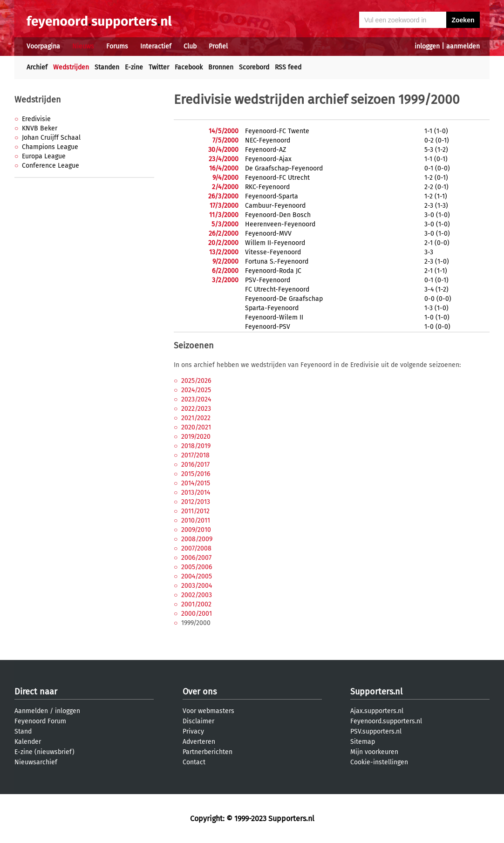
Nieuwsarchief (36, 762)
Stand (23, 731)
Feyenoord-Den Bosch (278, 215)
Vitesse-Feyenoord (273, 252)
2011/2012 (195, 511)
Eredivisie (36, 119)
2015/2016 (196, 474)
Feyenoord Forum (40, 721)
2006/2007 (196, 558)
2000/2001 (197, 614)
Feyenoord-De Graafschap (284, 299)
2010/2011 (196, 520)
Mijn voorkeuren (374, 752)
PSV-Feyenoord (268, 280)
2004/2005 (197, 576)
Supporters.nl (376, 692)
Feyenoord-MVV (268, 234)
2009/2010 (196, 530)
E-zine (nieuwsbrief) (44, 752)
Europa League (44, 156)
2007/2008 (196, 548)
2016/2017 (195, 465)
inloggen (427, 46)
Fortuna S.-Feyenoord (277, 262)
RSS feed (288, 67)
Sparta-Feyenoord (272, 308)
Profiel (218, 46)
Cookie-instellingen (379, 762)
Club (190, 46)
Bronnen (221, 67)
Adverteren (199, 742)
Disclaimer (198, 721)
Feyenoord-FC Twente (277, 131)
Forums (117, 46)
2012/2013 (196, 502)
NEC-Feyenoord (268, 140)
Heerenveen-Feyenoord (280, 224)
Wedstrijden (71, 67)
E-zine (134, 67)
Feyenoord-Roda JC (273, 271)
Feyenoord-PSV (268, 327)
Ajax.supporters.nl (377, 711)
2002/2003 (197, 595)
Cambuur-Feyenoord (275, 206)
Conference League (51, 166)
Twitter (159, 67)
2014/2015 (196, 483)
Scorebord (254, 67)
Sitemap (363, 742)
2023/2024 (196, 399)
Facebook (189, 67)
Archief (37, 67)
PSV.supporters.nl (376, 731)
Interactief (156, 46)
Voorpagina (43, 46)
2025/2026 (196, 381)
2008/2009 (197, 539)
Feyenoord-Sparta (272, 196)
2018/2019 (196, 446)
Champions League (50, 147)
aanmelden (463, 46)
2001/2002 (196, 604)
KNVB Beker (40, 128)
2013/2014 (196, 493)
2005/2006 (197, 567)
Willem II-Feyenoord (275, 243)
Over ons (200, 692)
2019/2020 (196, 437)
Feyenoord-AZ (266, 150)
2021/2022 (196, 418)
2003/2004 (197, 586)
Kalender (28, 742)
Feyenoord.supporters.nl (386, 721)
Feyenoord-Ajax (268, 159)
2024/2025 (196, 390)
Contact (194, 762)
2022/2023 (196, 409)
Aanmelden (31, 711)
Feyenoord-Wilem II (274, 317)
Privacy (193, 731)
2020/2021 (196, 427)
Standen (107, 67)
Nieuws (83, 46)
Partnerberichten (208, 752)
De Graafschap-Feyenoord (284, 168)
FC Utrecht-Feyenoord (277, 289)
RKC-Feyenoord (267, 187)
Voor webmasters (208, 711)
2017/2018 (195, 455)
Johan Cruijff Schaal (51, 138)
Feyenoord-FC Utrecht (277, 178)
